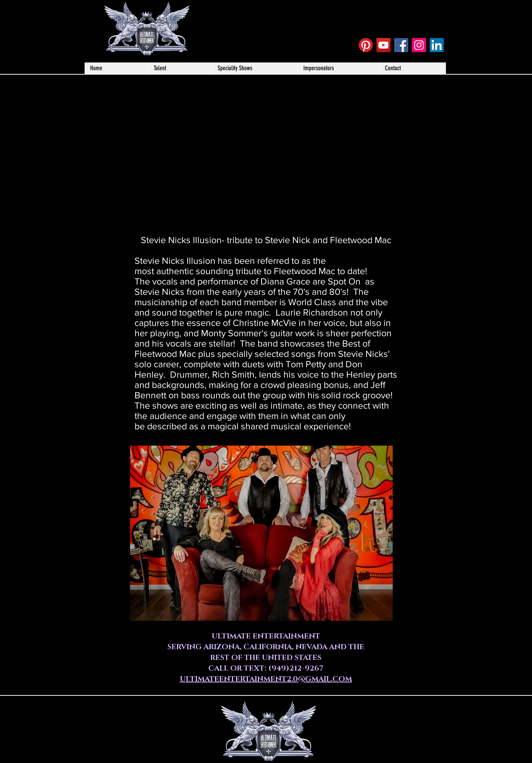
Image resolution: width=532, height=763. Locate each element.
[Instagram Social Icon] (419, 45)
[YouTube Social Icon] (383, 45)
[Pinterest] (366, 45)
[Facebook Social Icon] (401, 45)
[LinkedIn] (437, 45)
